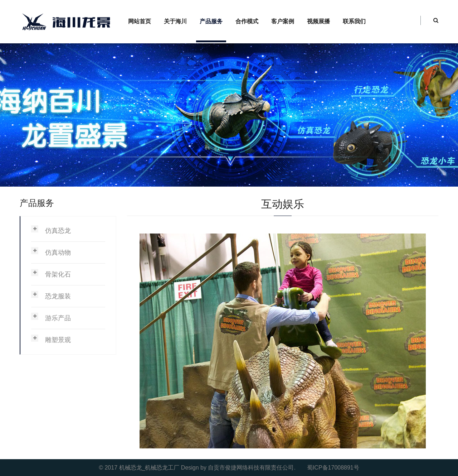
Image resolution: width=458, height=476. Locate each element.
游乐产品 (58, 318)
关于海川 (175, 21)
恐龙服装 (58, 296)
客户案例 (283, 21)
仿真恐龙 (58, 231)
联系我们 (354, 21)
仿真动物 (58, 253)
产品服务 (211, 21)
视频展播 (318, 21)
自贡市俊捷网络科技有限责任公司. (252, 468)
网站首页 (140, 21)
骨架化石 (58, 274)
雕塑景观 (58, 340)
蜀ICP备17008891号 (333, 468)
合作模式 (247, 21)
